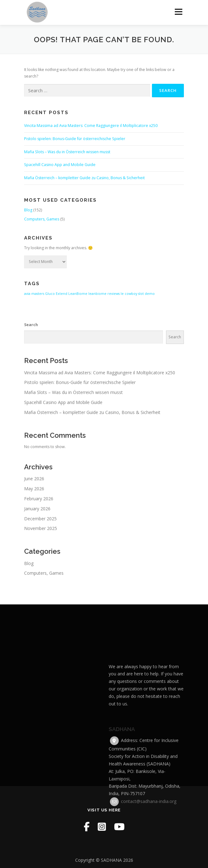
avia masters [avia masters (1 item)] (34, 294)
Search (31, 325)
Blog (28, 210)
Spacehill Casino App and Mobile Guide (60, 165)
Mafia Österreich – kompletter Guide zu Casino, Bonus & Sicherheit (84, 178)
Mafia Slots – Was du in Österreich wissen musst (67, 152)
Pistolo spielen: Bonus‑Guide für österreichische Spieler (75, 139)
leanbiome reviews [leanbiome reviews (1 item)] (104, 294)
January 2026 (37, 509)
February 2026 (39, 499)
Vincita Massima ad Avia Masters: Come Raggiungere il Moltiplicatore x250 (91, 126)
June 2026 (34, 479)
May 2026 (34, 489)
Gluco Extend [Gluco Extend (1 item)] (56, 294)
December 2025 (40, 519)
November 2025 (41, 528)
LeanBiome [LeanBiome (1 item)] (78, 294)
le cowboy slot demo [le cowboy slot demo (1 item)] (138, 294)
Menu (178, 12)
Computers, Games (42, 219)
